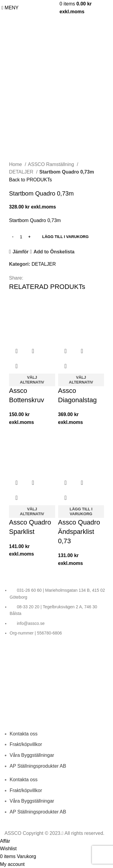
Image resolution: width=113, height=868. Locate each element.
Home (16, 164)
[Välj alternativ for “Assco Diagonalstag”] (81, 380)
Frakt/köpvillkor (26, 744)
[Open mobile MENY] (10, 8)
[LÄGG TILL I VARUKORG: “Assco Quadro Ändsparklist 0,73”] (81, 512)
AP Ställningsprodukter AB (38, 766)
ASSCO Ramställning (52, 164)
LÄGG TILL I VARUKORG (65, 237)
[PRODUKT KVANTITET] (21, 237)
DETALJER (22, 172)
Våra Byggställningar (32, 755)
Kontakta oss (24, 734)
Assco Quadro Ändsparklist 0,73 (79, 532)
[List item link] (56, 612)
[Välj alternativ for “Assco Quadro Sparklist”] (32, 512)
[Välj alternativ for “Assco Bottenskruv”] (32, 380)
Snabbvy (33, 351)
